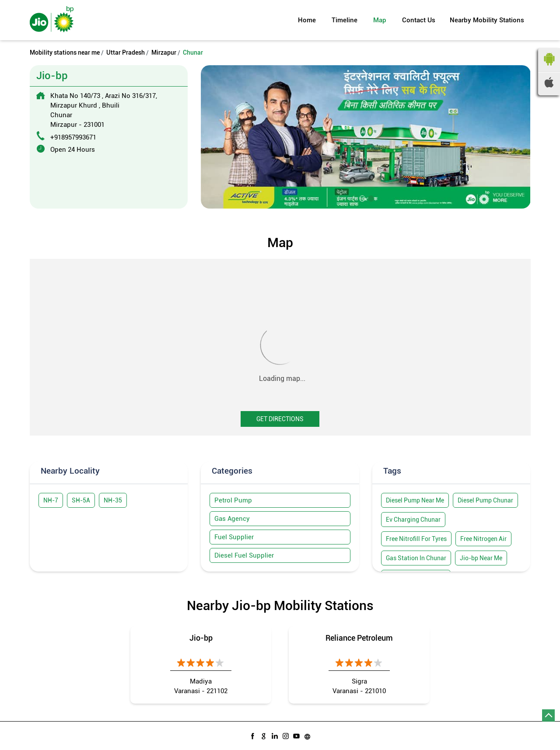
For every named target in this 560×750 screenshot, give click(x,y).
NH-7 (51, 500)
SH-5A (81, 500)
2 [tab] (370, 198)
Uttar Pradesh (126, 52)
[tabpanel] (366, 137)
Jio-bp (201, 638)
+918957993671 (73, 137)
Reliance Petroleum (359, 638)
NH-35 (113, 500)
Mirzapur (164, 52)
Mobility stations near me (65, 52)
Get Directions (280, 419)
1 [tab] (361, 198)
